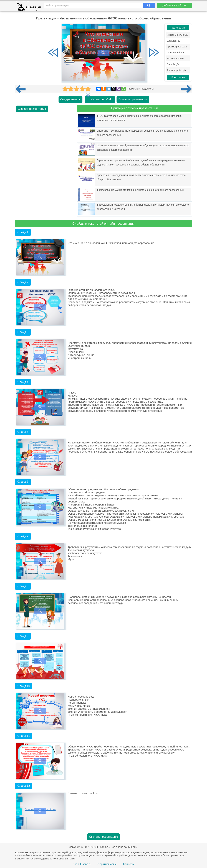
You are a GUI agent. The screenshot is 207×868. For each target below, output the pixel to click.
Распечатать (178, 28)
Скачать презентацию (32, 109)
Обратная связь (107, 864)
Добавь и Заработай (174, 6)
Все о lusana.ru (82, 864)
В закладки (178, 77)
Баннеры (129, 864)
